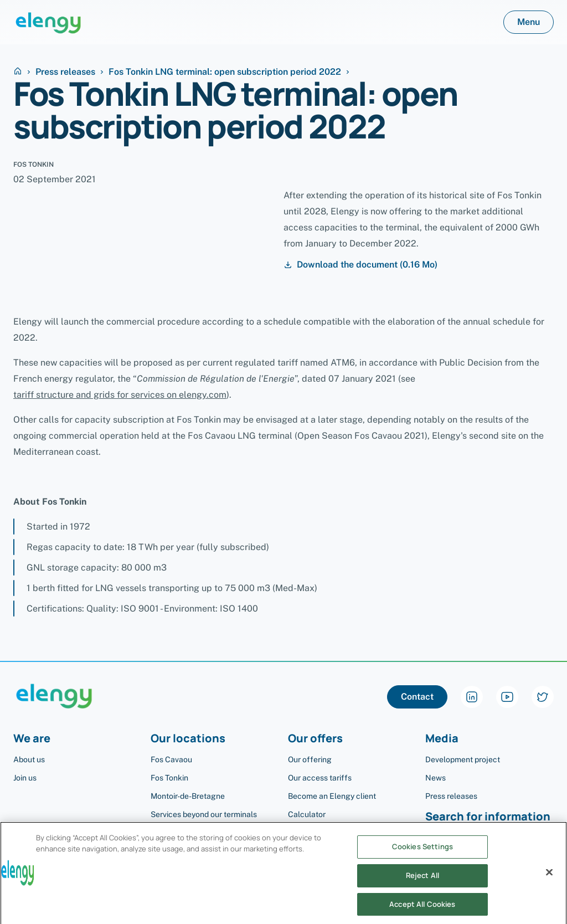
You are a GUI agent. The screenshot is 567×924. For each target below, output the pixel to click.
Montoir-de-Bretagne (188, 796)
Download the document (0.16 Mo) (360, 265)
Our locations (188, 739)
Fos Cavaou (171, 759)
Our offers (315, 739)
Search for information (488, 817)
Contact (417, 697)
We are (32, 739)
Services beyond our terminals (204, 814)
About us (29, 759)
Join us (25, 778)
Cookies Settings (422, 856)
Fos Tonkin (169, 778)
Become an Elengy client (332, 796)
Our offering (310, 759)
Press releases (65, 72)
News (435, 778)
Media (442, 739)
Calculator (307, 814)
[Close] (549, 882)
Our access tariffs (320, 778)
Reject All (422, 885)
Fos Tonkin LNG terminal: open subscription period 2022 (225, 72)
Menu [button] (529, 22)
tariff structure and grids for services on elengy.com (120, 395)
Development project (463, 759)
